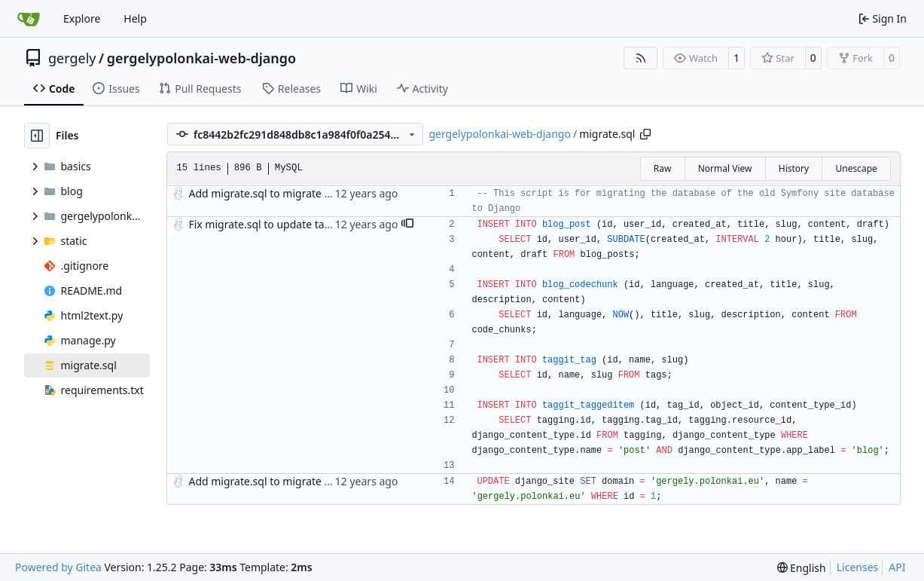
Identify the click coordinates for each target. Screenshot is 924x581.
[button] (407, 225)
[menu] (802, 568)
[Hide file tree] (37, 136)
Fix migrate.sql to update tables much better (298, 224)
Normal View (725, 168)
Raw (663, 168)
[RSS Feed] (641, 58)
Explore (82, 18)
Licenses (858, 567)
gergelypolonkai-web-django (201, 58)
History (794, 168)
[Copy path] (645, 134)
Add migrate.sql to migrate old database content (308, 193)
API (897, 567)
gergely (72, 58)
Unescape (856, 168)
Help (135, 18)
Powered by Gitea (58, 567)
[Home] (29, 19)
